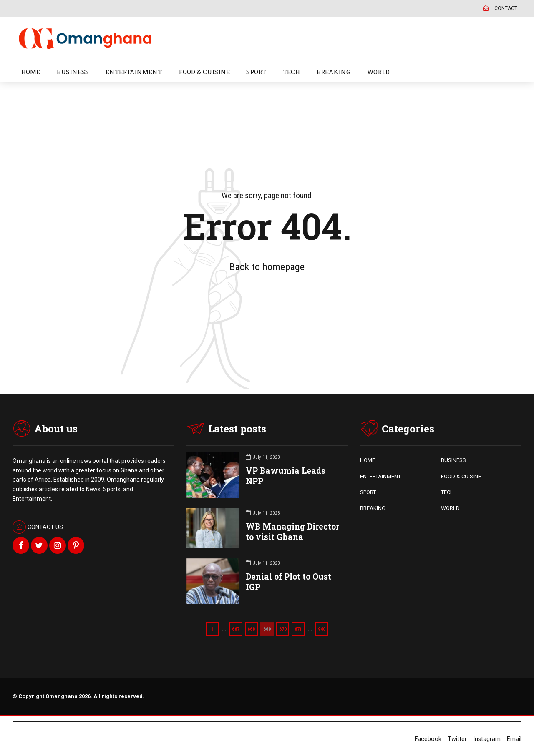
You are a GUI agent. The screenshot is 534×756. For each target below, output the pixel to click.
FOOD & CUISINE (204, 72)
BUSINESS (73, 72)
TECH (291, 72)
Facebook (428, 739)
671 (299, 629)
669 (267, 629)
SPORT (256, 72)
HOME (30, 72)
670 (283, 629)
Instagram (487, 739)
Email (514, 739)
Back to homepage (267, 267)
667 (234, 629)
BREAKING (334, 72)
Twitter (457, 739)
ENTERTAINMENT (134, 72)
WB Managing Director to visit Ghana (292, 532)
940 (323, 629)
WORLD (378, 72)
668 (251, 629)
